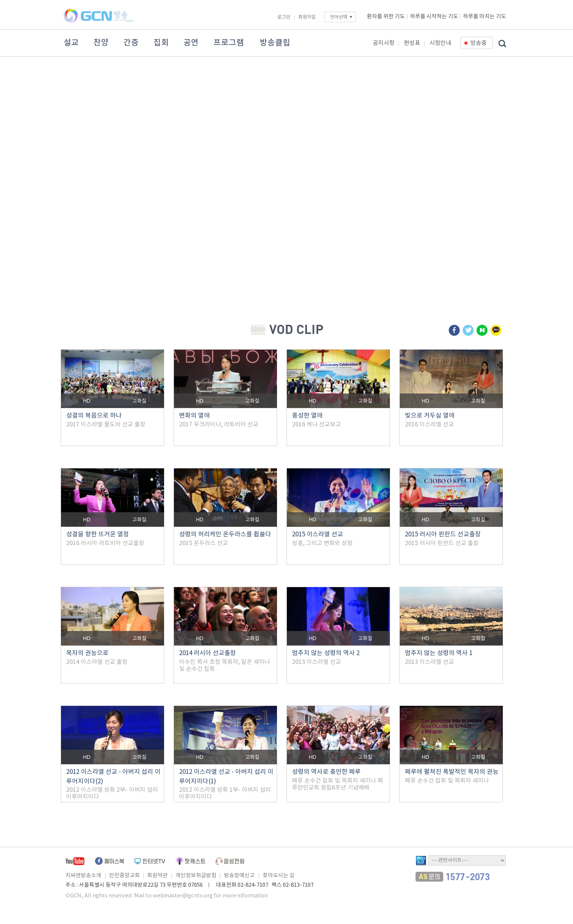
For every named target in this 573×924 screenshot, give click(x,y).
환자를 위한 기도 (386, 17)
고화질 (139, 401)
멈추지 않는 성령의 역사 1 (439, 653)
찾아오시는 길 (279, 876)
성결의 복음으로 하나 (94, 416)
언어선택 (339, 17)
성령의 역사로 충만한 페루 (326, 772)
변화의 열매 (194, 416)
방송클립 (275, 43)
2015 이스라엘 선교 (318, 535)
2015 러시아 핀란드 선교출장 (443, 535)
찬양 (101, 43)
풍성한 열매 (307, 416)
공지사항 (384, 43)
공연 (191, 43)
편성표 (412, 43)
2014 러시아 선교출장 (208, 653)
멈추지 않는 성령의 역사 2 (326, 653)
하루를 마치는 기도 (485, 17)
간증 (131, 43)
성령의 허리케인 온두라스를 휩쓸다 (225, 535)
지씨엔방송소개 (83, 876)
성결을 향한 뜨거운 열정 (98, 535)
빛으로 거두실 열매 (430, 416)
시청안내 (440, 43)
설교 (71, 43)
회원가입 (307, 17)
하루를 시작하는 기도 (434, 17)
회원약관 (158, 876)
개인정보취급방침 (196, 876)
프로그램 (229, 43)
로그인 (284, 17)
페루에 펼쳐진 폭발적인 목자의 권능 (452, 772)
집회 (161, 43)
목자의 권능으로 (87, 653)
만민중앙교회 (125, 876)
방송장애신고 (239, 876)
